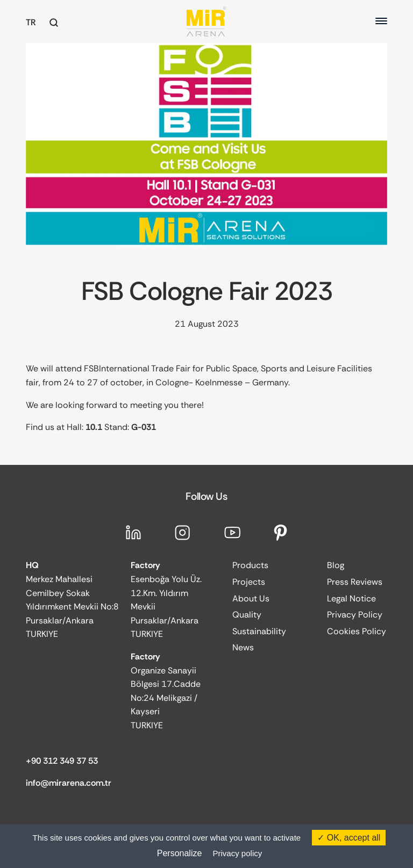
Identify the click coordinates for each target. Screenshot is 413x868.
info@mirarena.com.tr (69, 783)
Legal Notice (351, 598)
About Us (251, 598)
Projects (249, 582)
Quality (247, 615)
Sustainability (259, 631)
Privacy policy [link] (238, 853)
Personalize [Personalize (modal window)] (180, 853)
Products (250, 565)
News (243, 647)
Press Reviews (355, 582)
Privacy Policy (355, 615)
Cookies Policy (357, 631)
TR (31, 22)
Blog (336, 565)
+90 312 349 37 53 (62, 761)
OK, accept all (349, 838)
